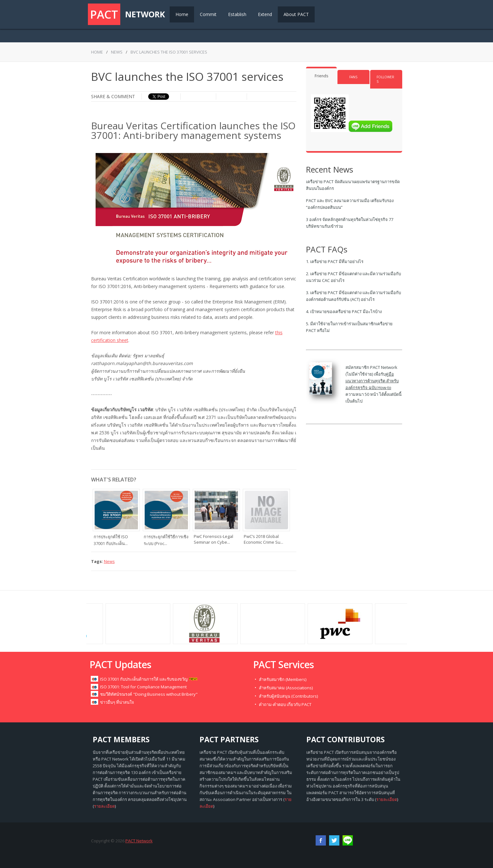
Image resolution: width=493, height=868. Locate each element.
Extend (265, 14)
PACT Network (139, 841)
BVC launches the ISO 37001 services (169, 52)
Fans (353, 77)
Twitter (334, 840)
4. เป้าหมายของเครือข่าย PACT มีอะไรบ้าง (344, 311)
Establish (237, 14)
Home (182, 14)
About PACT (296, 14)
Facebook (321, 840)
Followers (385, 79)
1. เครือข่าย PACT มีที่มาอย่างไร (335, 261)
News (117, 52)
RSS (348, 840)
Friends (321, 76)
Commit (208, 14)
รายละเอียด (104, 806)
